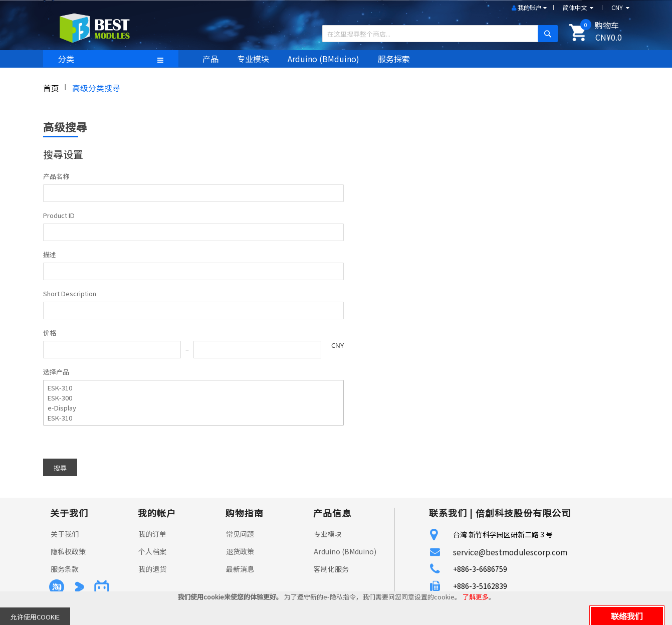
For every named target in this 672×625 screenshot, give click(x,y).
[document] (336, 608)
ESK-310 (188, 388)
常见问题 (240, 534)
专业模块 (328, 534)
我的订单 (152, 534)
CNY (338, 345)
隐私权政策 (68, 551)
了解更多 (476, 597)
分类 (66, 59)
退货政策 (240, 551)
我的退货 (152, 569)
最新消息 (240, 569)
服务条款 (65, 569)
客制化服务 (331, 569)
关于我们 (65, 534)
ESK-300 (188, 398)
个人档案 (152, 551)
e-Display (188, 408)
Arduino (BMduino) (345, 551)
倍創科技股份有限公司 (523, 513)
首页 (51, 88)
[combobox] (436, 34)
